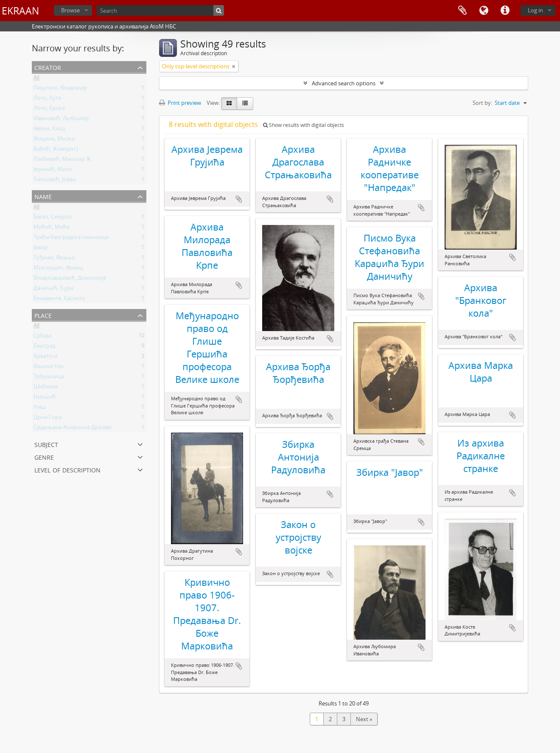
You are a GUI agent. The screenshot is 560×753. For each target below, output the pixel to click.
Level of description (67, 469)
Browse (70, 10)
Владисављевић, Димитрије (70, 279)
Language (484, 11)
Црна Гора (48, 419)
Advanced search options (344, 83)
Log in (535, 10)
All (36, 79)
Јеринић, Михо (53, 171)
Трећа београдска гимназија (71, 239)
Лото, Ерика (49, 110)
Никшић (45, 398)
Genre (44, 457)
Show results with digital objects (304, 125)
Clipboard (462, 11)
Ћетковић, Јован (55, 181)
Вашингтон (49, 368)
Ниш (40, 408)
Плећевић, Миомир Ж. (63, 160)
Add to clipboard (239, 199)
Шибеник (46, 388)
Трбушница (49, 378)
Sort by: (482, 103)
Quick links (505, 11)
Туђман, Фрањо (54, 259)
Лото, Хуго (48, 99)
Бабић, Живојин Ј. (56, 150)
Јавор (41, 249)
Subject (46, 444)
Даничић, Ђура (53, 289)
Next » (364, 719)
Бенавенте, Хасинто (59, 300)
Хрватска (45, 357)
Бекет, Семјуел (53, 218)
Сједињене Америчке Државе (73, 429)
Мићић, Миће (52, 228)
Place (43, 315)
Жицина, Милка (54, 140)
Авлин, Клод (49, 130)
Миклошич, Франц (58, 269)
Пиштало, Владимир (60, 89)
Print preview (180, 103)
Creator (48, 67)
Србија (42, 337)
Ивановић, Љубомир (61, 120)
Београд (44, 347)
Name (43, 196)
